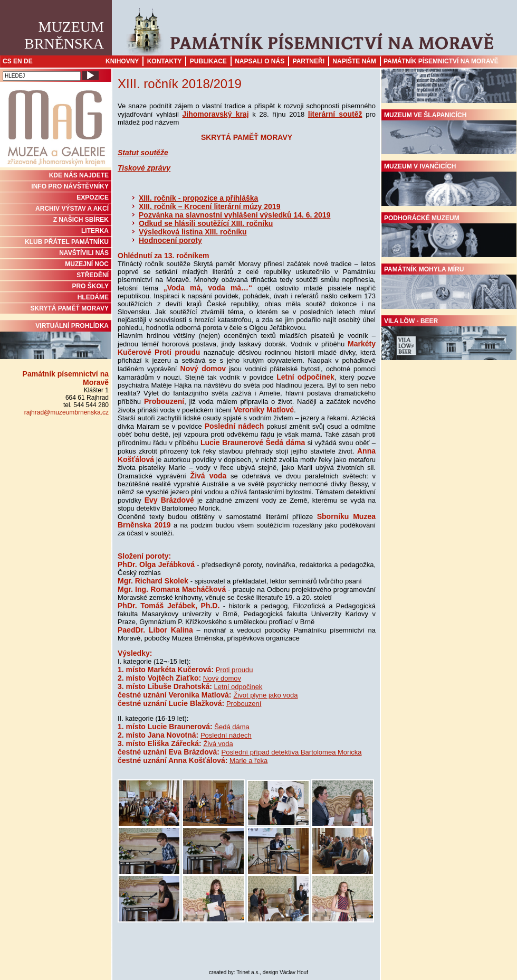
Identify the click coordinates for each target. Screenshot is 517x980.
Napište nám (354, 61)
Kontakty (165, 61)
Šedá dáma (232, 727)
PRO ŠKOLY (90, 286)
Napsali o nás (260, 61)
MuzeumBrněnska (64, 35)
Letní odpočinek (238, 687)
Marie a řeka (248, 761)
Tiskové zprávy (144, 168)
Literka (95, 231)
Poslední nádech (226, 735)
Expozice (93, 197)
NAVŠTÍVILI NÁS (84, 253)
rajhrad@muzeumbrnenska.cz (66, 412)
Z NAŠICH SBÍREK (81, 220)
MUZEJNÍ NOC (87, 264)
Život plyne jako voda (265, 695)
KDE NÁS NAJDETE (79, 175)
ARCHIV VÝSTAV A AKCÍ (72, 209)
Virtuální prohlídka (56, 341)
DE (28, 61)
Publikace (208, 61)
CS (7, 61)
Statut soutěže (143, 153)
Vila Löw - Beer (449, 339)
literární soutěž (335, 114)
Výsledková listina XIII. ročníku (193, 232)
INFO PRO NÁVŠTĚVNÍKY (70, 186)
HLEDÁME (93, 297)
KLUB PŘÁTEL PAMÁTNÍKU (67, 242)
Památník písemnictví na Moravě (441, 61)
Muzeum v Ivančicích (449, 184)
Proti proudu (234, 670)
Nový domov (222, 678)
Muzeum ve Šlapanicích (449, 133)
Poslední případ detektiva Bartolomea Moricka (292, 752)
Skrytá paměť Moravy (70, 308)
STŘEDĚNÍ (93, 275)
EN (18, 61)
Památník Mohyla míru (449, 287)
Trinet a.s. (248, 972)
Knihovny (122, 61)
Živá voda (218, 744)
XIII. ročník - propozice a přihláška (198, 198)
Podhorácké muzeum (449, 236)
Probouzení (244, 704)
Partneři (309, 61)
